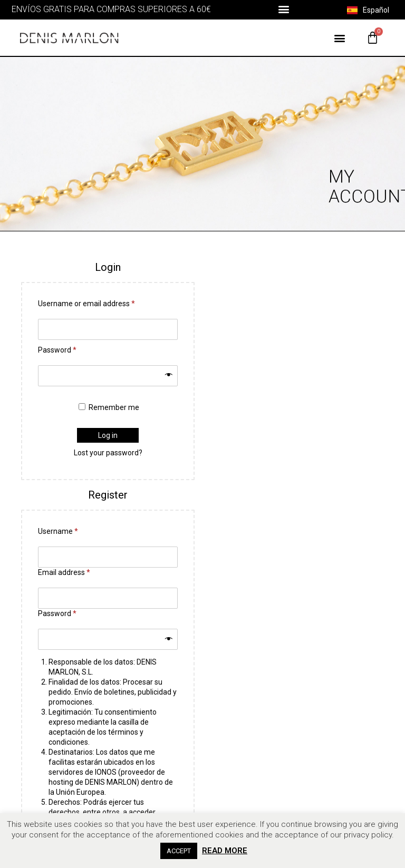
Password (57, 350)
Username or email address (86, 304)
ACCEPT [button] (179, 851)
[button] (283, 9)
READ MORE (225, 851)
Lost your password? (108, 453)
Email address (64, 572)
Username (58, 531)
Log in (108, 435)
